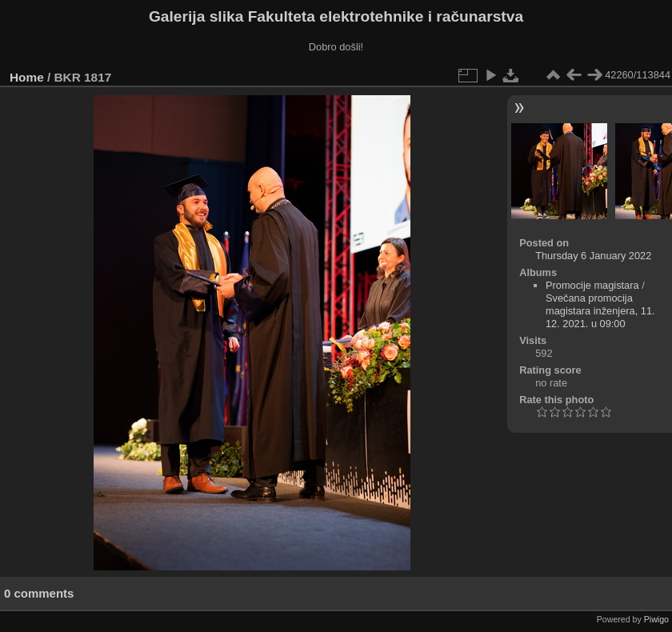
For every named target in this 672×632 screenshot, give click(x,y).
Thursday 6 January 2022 (593, 256)
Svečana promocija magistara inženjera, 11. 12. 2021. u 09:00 (600, 311)
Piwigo (656, 619)
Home (27, 77)
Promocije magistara (592, 285)
